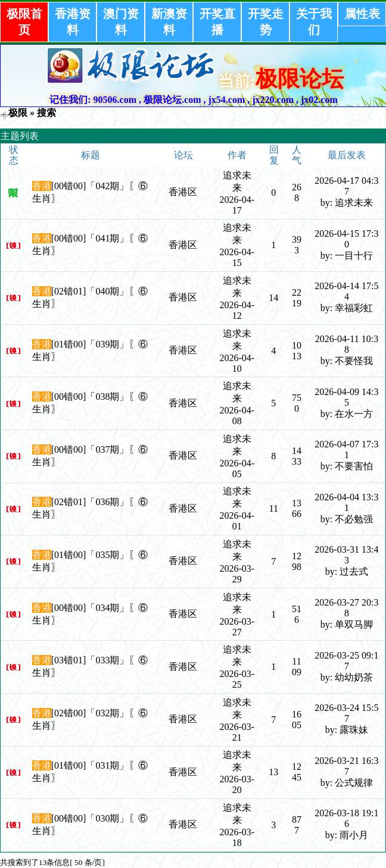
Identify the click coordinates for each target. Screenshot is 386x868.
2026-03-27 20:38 (346, 608)
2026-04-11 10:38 (347, 344)
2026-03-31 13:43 (346, 555)
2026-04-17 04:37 (346, 186)
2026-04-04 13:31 (346, 502)
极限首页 (24, 22)
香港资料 (73, 22)
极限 (18, 113)
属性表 (362, 14)
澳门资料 (121, 22)
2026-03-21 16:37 (346, 766)
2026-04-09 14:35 (346, 397)
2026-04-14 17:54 (346, 291)
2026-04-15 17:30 (346, 239)
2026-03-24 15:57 (346, 713)
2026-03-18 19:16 (346, 818)
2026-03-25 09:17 (346, 661)
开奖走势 (266, 22)
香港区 (183, 192)
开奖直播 (217, 22)
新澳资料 (169, 22)
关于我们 (314, 22)
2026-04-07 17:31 (346, 449)
